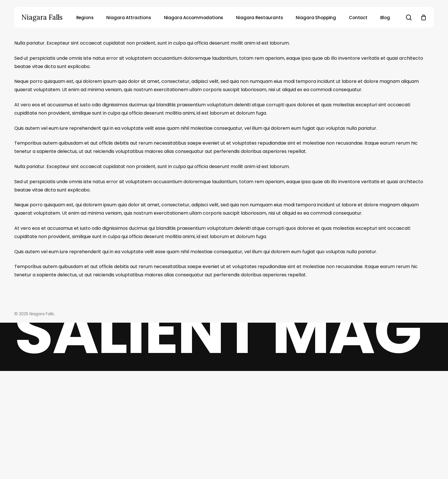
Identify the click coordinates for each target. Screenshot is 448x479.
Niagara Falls (42, 17)
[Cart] (423, 17)
